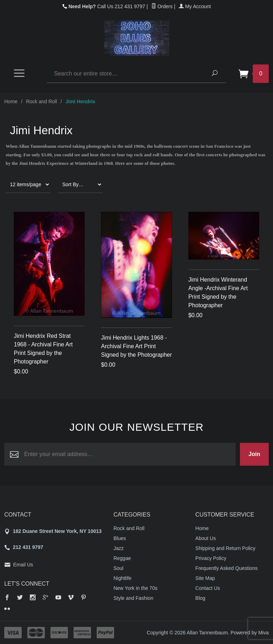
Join (254, 454)
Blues (120, 538)
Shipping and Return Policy (226, 548)
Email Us (23, 565)
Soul (118, 568)
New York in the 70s (135, 588)
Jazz (119, 548)
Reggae (122, 558)
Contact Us (208, 588)
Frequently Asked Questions (227, 568)
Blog (200, 598)
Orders (162, 6)
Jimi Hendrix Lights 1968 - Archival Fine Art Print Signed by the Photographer (136, 346)
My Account (195, 6)
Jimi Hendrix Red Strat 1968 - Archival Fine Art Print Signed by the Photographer (43, 349)
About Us (206, 538)
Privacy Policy (211, 558)
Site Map (205, 578)
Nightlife (122, 578)
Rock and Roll (41, 101)
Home (11, 101)
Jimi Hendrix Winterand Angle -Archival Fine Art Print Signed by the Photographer (218, 292)
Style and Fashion (133, 598)
